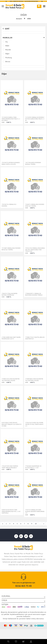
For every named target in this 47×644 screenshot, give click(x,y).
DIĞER (29, 19)
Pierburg (9, 58)
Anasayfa (19, 19)
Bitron (8, 62)
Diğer (7, 54)
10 (36, 524)
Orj (7, 42)
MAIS (7, 46)
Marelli (8, 50)
